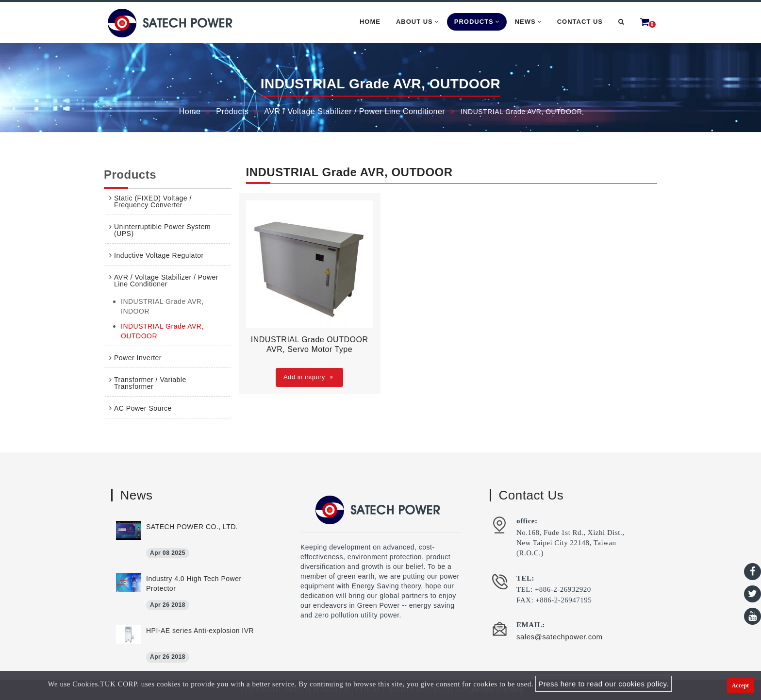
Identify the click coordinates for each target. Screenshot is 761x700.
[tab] (168, 201)
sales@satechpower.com (559, 637)
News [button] (528, 22)
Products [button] (477, 22)
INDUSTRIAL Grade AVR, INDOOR (162, 306)
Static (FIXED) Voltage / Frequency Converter (153, 201)
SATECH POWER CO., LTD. (192, 527)
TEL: (525, 578)
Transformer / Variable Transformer (150, 383)
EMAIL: (531, 625)
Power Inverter (138, 358)
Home (190, 111)
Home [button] (370, 22)
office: (527, 521)
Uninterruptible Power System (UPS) (162, 230)
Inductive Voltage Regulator (159, 255)
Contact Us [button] (580, 22)
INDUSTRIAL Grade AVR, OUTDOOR (162, 331)
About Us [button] (417, 22)
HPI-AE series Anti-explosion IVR (200, 631)
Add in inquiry (308, 377)
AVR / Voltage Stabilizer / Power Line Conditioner (355, 111)
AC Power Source (143, 408)
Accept (740, 685)
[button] (621, 22)
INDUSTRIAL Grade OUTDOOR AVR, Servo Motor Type (310, 344)
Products (232, 111)
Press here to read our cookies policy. (604, 684)
